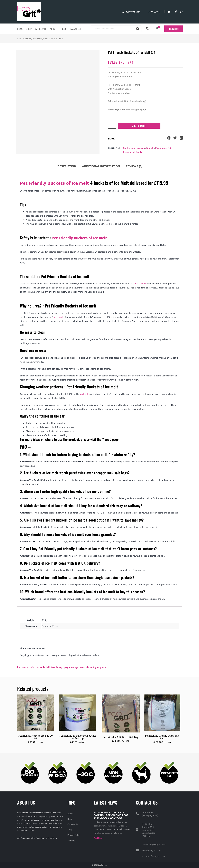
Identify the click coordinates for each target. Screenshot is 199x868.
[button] (54, 29)
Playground (129, 152)
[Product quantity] (112, 126)
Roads (139, 152)
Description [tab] (67, 166)
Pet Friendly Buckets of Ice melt (55, 183)
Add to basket (139, 126)
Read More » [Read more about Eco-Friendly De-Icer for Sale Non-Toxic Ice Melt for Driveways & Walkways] (99, 838)
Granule (28, 39)
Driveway (140, 148)
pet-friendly (59, 317)
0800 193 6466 (148, 812)
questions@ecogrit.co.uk (154, 844)
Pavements (161, 148)
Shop (29, 29)
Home (20, 29)
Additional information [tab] (101, 166)
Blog (64, 29)
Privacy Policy (74, 835)
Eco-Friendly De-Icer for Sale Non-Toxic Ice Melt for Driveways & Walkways (111, 815)
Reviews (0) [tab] (134, 166)
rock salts (85, 394)
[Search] (138, 29)
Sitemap (71, 840)
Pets (170, 148)
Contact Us (73, 824)
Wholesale (41, 29)
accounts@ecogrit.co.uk (153, 856)
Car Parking (129, 148)
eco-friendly (141, 283)
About (53, 29)
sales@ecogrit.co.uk (151, 850)
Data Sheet (75, 29)
